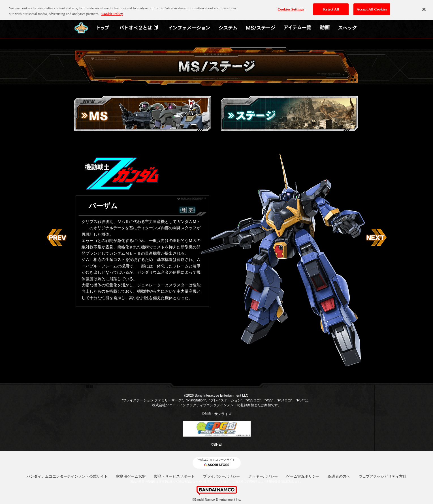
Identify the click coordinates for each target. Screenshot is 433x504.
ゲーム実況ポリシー (303, 476)
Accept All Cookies (372, 6)
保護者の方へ (339, 476)
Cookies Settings (291, 6)
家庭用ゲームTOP (131, 476)
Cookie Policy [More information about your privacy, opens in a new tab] (112, 11)
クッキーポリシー (263, 476)
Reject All (331, 6)
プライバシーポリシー (221, 476)
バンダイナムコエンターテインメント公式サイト (67, 476)
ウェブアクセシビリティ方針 (382, 476)
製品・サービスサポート (174, 476)
